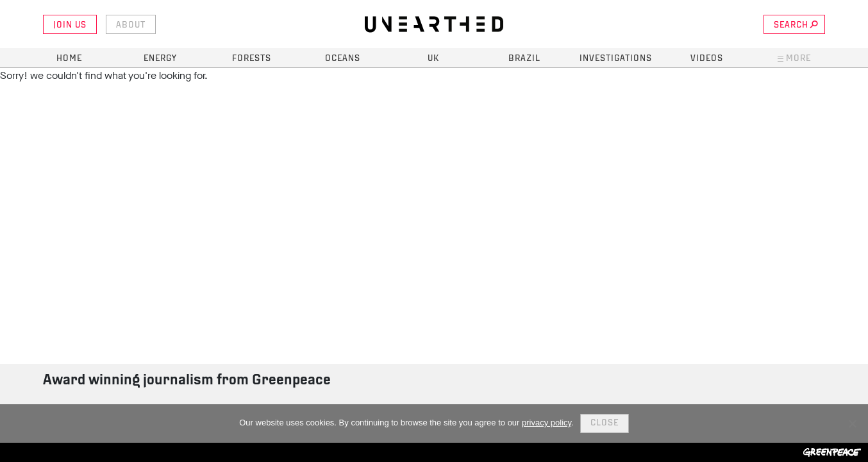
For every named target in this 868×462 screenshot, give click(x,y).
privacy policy (547, 423)
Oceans (343, 59)
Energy (160, 59)
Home (69, 59)
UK (433, 59)
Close (605, 423)
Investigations (616, 59)
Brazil (524, 59)
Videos (707, 59)
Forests (252, 59)
